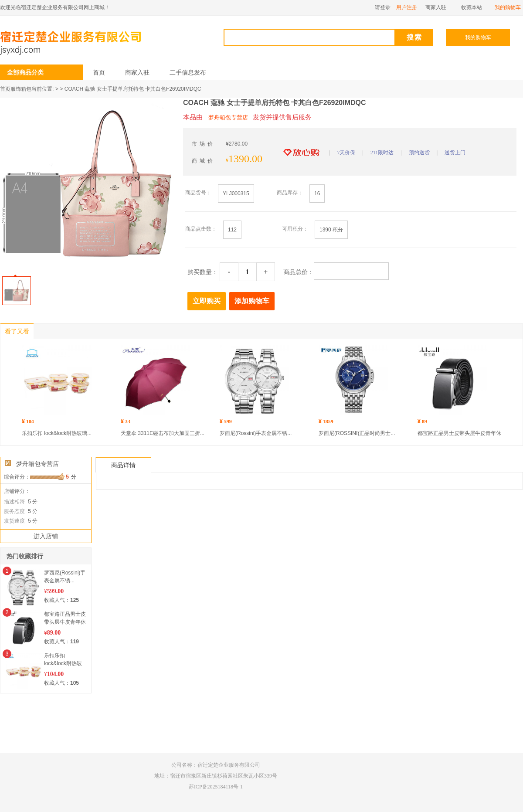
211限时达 (382, 153)
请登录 (383, 7)
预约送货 (419, 153)
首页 (99, 72)
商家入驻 (137, 72)
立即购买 (207, 301)
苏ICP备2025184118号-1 (216, 787)
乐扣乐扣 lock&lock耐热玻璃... (57, 433)
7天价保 (346, 153)
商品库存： (290, 193)
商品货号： (198, 193)
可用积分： (295, 229)
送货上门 (455, 153)
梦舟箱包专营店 (37, 464)
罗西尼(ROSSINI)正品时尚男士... (357, 433)
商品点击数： (201, 229)
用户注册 (407, 7)
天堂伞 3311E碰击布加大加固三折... (163, 433)
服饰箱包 (21, 89)
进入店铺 (46, 536)
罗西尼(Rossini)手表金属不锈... (256, 433)
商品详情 (123, 465)
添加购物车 (252, 301)
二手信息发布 (188, 72)
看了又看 (17, 331)
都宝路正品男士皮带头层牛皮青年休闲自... (65, 622)
